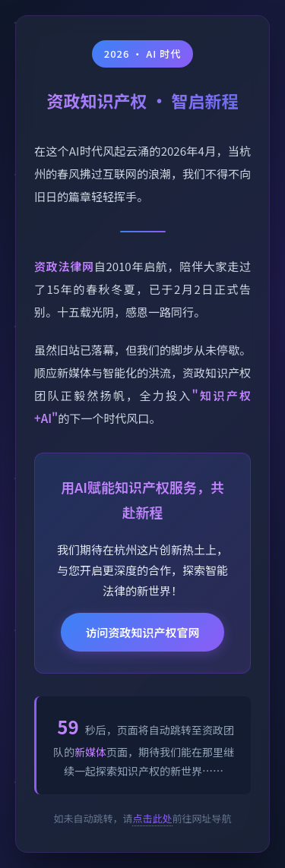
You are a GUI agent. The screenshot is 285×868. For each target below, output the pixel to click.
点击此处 (152, 818)
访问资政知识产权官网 (142, 632)
